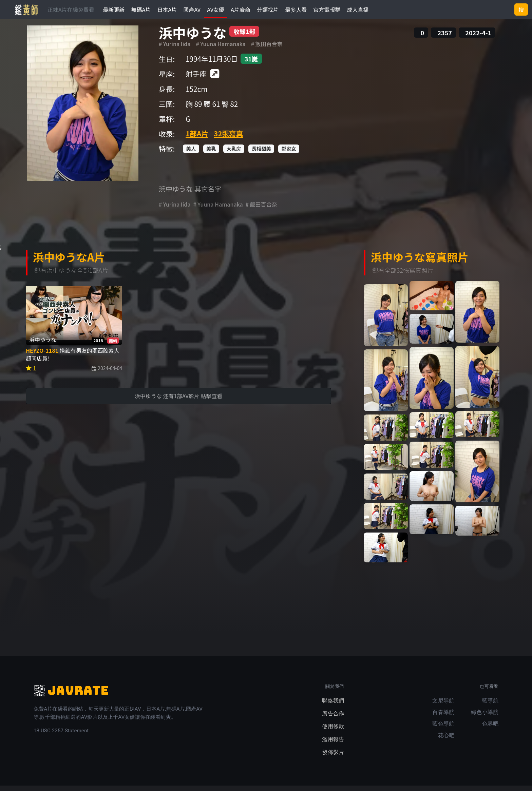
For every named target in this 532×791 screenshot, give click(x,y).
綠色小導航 (485, 718)
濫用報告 (333, 745)
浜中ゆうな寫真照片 (420, 262)
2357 (444, 38)
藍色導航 (443, 729)
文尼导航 (443, 706)
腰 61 (212, 109)
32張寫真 (228, 139)
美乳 (211, 154)
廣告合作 (333, 719)
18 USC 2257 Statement (61, 736)
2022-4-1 (478, 38)
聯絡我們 (333, 706)
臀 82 (230, 109)
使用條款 (333, 732)
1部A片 (197, 139)
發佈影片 (333, 758)
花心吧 (446, 741)
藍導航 (490, 706)
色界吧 (490, 729)
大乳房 (234, 154)
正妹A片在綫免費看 (71, 9)
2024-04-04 (107, 373)
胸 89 (194, 109)
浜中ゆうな (193, 38)
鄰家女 (289, 154)
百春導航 (443, 718)
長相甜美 (261, 154)
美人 (191, 154)
